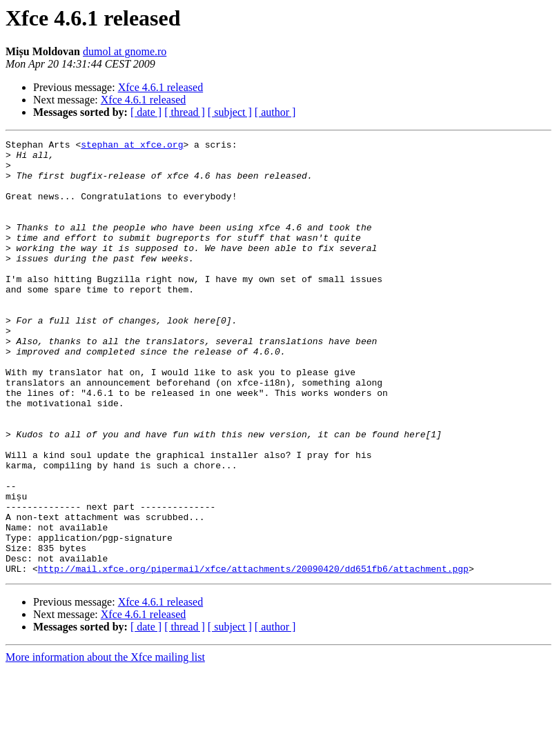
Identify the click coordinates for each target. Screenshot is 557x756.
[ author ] (275, 112)
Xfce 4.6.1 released (161, 87)
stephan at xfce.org (132, 146)
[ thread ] (185, 112)
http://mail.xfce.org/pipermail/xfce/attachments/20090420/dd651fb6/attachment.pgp (253, 655)
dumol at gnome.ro (125, 51)
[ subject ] (230, 112)
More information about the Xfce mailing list (105, 744)
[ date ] (146, 112)
